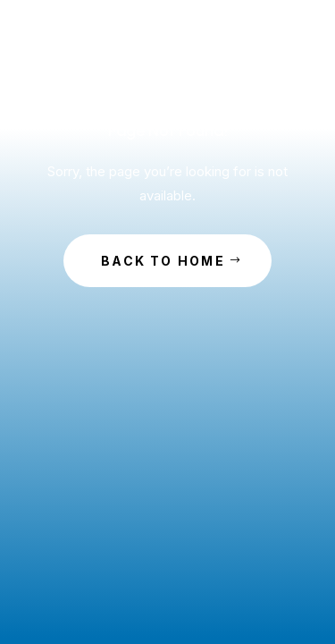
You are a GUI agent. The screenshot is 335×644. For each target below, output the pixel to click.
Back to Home (163, 261)
